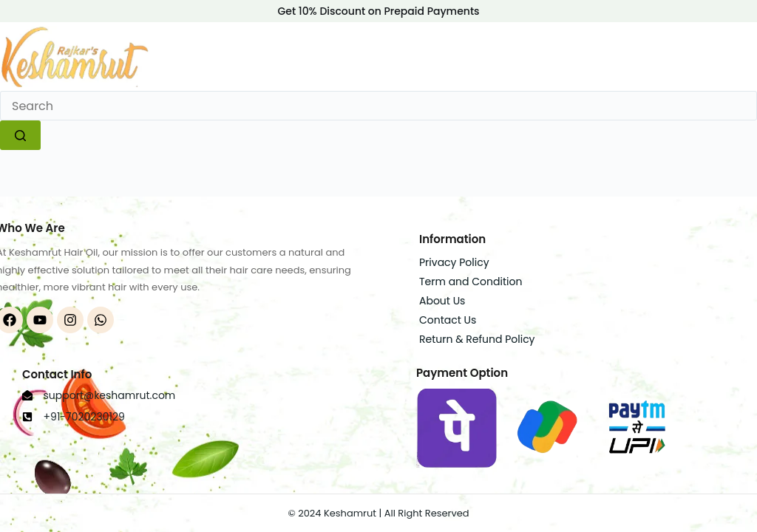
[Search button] (20, 135)
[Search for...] (378, 106)
